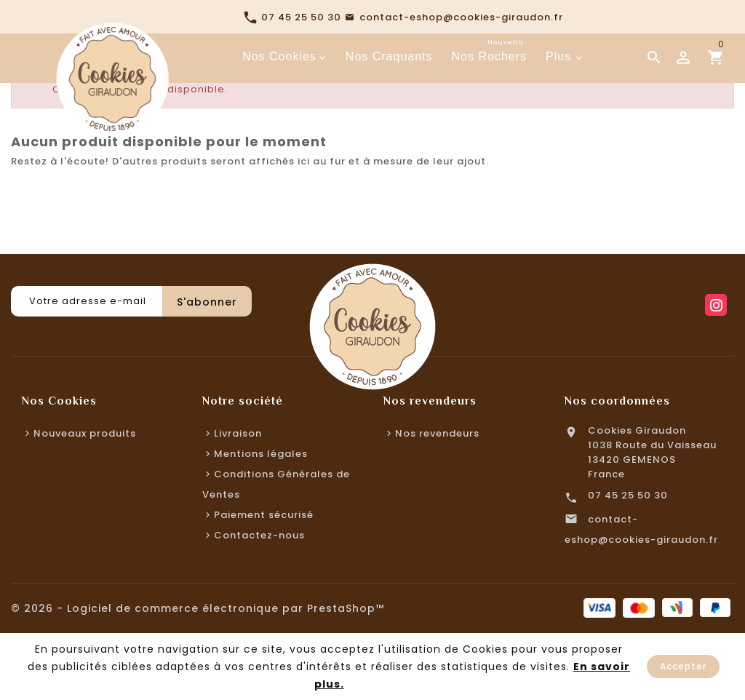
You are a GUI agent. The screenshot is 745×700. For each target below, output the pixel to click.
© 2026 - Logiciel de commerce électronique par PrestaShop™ (198, 608)
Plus (558, 56)
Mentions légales (261, 454)
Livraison (238, 433)
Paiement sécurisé (264, 515)
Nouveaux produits (85, 433)
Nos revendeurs (437, 433)
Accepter (683, 666)
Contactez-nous (259, 535)
